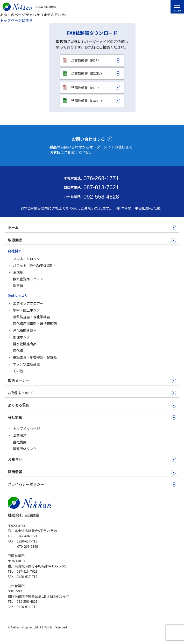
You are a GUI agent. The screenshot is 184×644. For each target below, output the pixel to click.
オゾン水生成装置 (26, 364)
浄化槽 (18, 351)
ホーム (13, 227)
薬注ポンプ (21, 337)
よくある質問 (19, 405)
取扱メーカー (19, 381)
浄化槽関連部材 (25, 330)
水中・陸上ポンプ (26, 310)
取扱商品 (15, 240)
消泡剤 (18, 272)
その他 (18, 371)
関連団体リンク (25, 449)
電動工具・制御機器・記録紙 (35, 357)
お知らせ (15, 459)
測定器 (18, 286)
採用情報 (15, 472)
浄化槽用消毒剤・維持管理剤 (35, 324)
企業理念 (20, 435)
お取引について (20, 393)
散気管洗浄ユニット (28, 279)
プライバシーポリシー (26, 484)
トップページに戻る (16, 20)
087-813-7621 (101, 187)
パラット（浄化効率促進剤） (35, 265)
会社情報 (15, 417)
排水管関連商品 (25, 344)
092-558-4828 (101, 197)
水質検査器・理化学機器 (31, 317)
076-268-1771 (101, 178)
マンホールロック (26, 259)
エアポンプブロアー (28, 303)
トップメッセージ (26, 428)
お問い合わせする (88, 139)
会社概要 (20, 442)
